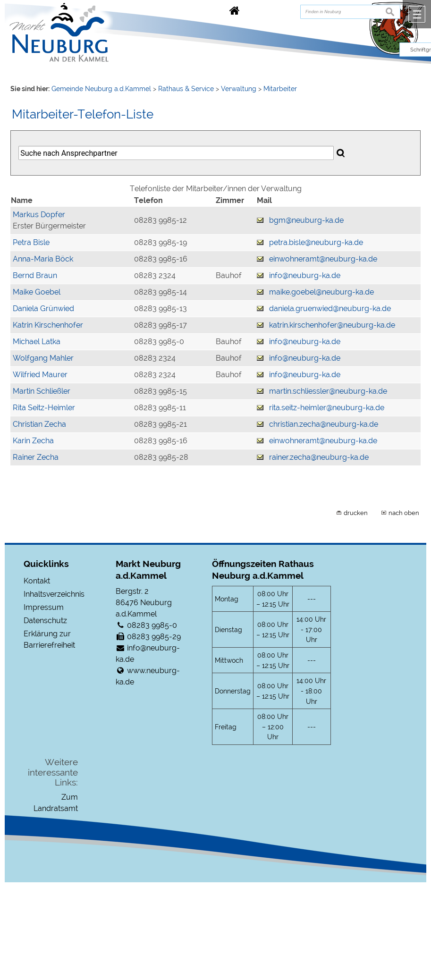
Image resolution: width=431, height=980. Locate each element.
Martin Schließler (42, 391)
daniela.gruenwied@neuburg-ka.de (330, 308)
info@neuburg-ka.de (305, 275)
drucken (356, 513)
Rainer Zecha (36, 457)
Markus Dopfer (39, 215)
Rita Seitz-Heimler (44, 408)
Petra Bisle (31, 242)
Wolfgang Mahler (43, 358)
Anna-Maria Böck (43, 259)
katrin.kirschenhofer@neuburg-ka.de (332, 325)
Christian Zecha (39, 424)
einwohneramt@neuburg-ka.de (323, 259)
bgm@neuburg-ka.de (306, 220)
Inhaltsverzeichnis (54, 594)
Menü (417, 14)
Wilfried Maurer (40, 375)
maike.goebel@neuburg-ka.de (321, 292)
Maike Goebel (37, 292)
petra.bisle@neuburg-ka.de (316, 242)
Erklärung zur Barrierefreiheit (49, 639)
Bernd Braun (35, 275)
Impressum (44, 607)
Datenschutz (45, 621)
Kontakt (37, 581)
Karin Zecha (33, 441)
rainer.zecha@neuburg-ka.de (319, 457)
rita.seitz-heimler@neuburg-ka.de (327, 408)
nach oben (404, 513)
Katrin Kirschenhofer (48, 325)
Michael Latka (37, 342)
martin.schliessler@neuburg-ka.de (328, 391)
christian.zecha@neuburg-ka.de (324, 424)
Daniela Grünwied (43, 308)
